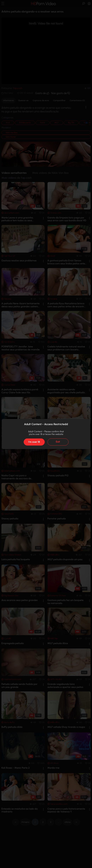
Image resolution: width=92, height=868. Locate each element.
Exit (58, 442)
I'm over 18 (34, 442)
